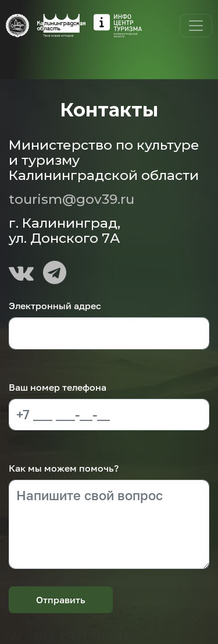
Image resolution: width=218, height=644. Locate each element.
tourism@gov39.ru (72, 199)
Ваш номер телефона (58, 387)
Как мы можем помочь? (64, 468)
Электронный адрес (55, 306)
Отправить (61, 600)
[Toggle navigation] (196, 26)
